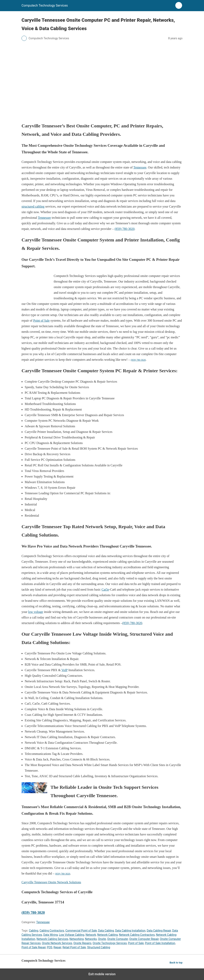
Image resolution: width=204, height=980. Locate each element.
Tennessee (140, 167)
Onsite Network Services (57, 943)
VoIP (64, 670)
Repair (57, 947)
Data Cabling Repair (159, 931)
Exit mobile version (102, 974)
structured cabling (33, 206)
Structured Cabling (99, 947)
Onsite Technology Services (110, 943)
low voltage (36, 612)
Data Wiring (50, 935)
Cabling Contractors (52, 931)
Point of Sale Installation (160, 943)
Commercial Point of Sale (81, 931)
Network (91, 935)
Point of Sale (42, 321)
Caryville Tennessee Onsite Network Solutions (51, 882)
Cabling (34, 931)
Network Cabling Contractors (137, 935)
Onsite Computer (118, 939)
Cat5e (105, 589)
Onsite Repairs (82, 943)
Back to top (176, 963)
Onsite (102, 939)
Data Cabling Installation (130, 931)
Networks (91, 939)
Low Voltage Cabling (72, 935)
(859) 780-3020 (125, 229)
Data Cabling (106, 931)
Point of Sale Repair (34, 947)
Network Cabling (107, 935)
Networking (77, 939)
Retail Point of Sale (74, 947)
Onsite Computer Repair (144, 939)
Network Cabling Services (52, 939)
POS (50, 947)
